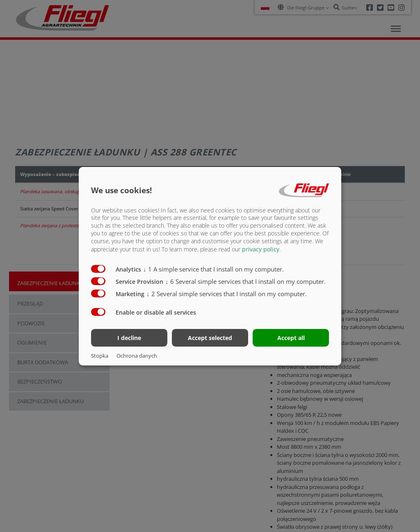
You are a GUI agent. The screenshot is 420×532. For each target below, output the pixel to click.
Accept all (291, 338)
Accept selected (210, 338)
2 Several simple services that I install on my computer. (227, 294)
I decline (129, 338)
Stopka (100, 356)
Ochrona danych (137, 356)
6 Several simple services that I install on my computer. (245, 281)
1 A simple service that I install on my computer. (213, 269)
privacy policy (261, 249)
